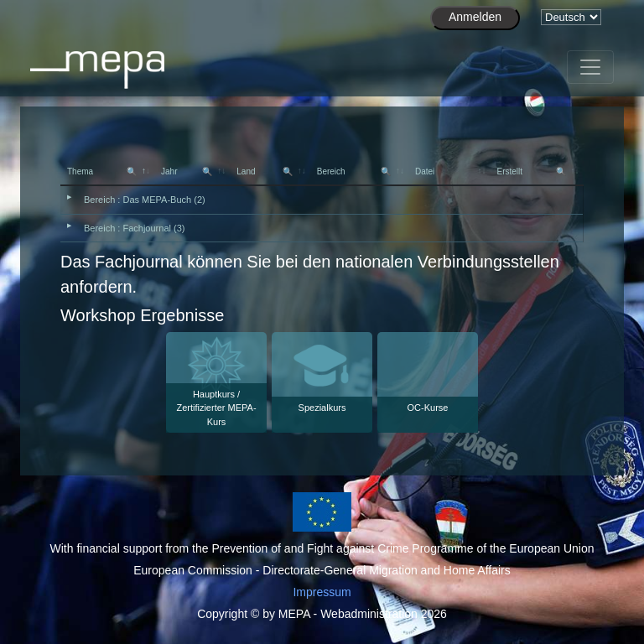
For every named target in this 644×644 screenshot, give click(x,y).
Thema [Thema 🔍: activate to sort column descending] (102, 171)
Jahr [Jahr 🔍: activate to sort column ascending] (187, 171)
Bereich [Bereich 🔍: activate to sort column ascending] (354, 171)
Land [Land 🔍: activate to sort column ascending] (264, 171)
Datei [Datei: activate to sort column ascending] (425, 171)
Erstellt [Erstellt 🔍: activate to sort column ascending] (531, 171)
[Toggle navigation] (590, 67)
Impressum (322, 592)
